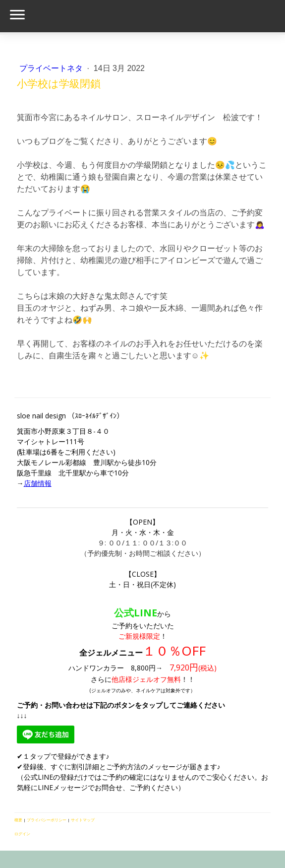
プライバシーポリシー (47, 820)
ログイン (22, 834)
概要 (18, 820)
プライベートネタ (52, 68)
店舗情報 (38, 483)
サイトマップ (83, 820)
